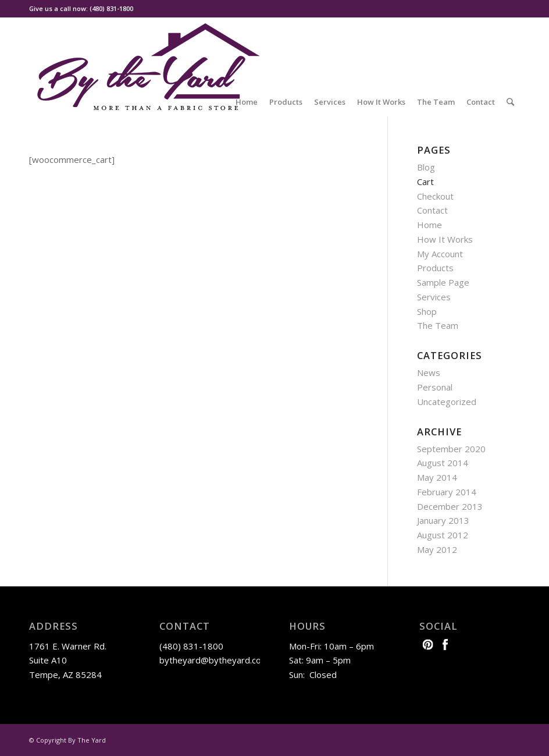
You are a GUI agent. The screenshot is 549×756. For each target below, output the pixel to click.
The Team (438, 325)
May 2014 (437, 477)
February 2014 (447, 492)
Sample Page (443, 282)
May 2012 (437, 549)
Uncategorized (447, 402)
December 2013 (450, 506)
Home (429, 225)
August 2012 (443, 535)
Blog (426, 167)
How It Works (445, 239)
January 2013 (443, 520)
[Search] (510, 102)
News (429, 372)
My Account (440, 254)
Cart (425, 182)
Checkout (435, 196)
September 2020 (451, 449)
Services (434, 297)
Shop (427, 311)
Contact (432, 210)
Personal (435, 387)
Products (435, 268)
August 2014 (443, 463)
